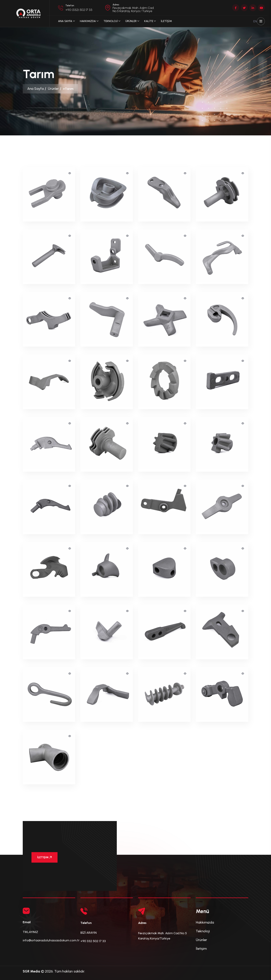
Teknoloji (203, 931)
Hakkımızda (88, 21)
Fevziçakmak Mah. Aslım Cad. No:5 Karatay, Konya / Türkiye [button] (133, 9)
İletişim (201, 949)
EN (255, 21)
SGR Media (32, 971)
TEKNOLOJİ (111, 21)
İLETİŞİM (166, 21)
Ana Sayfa (65, 21)
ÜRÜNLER (131, 21)
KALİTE (149, 21)
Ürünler (54, 89)
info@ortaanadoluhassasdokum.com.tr (51, 940)
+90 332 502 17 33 (93, 941)
